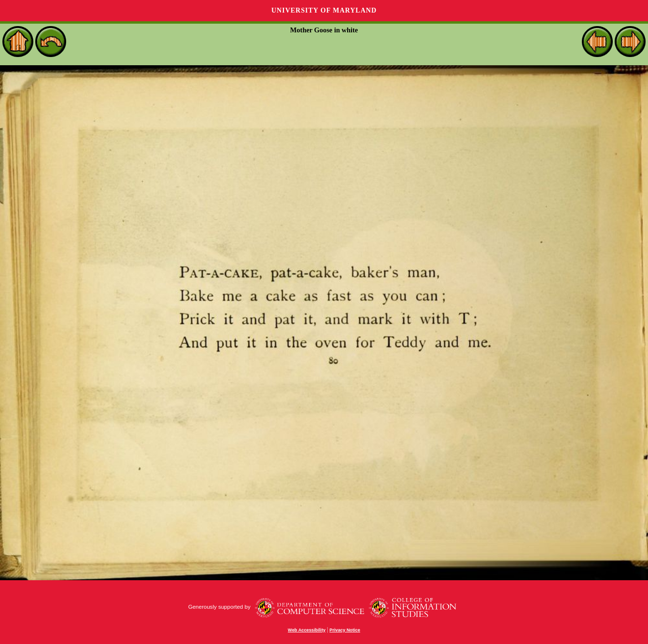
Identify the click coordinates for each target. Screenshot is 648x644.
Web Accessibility (307, 630)
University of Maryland (324, 10)
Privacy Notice (345, 630)
